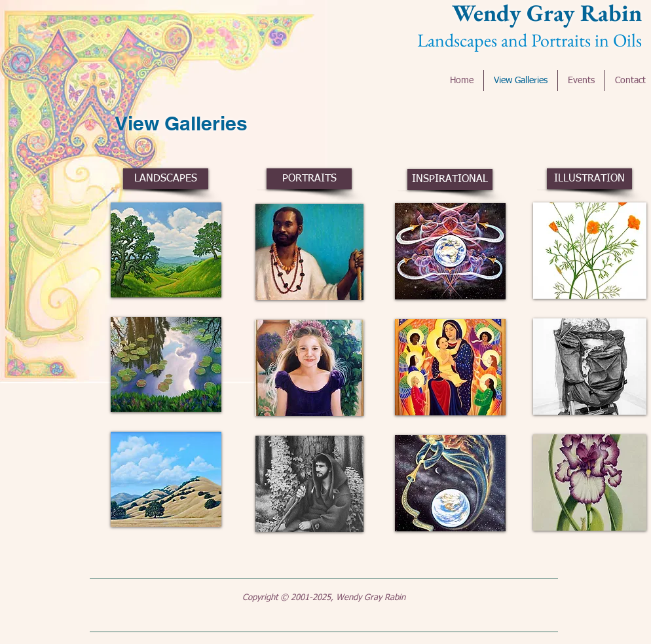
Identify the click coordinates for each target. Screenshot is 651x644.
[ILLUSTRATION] (589, 179)
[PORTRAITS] (309, 179)
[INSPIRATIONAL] (450, 180)
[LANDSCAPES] (166, 179)
